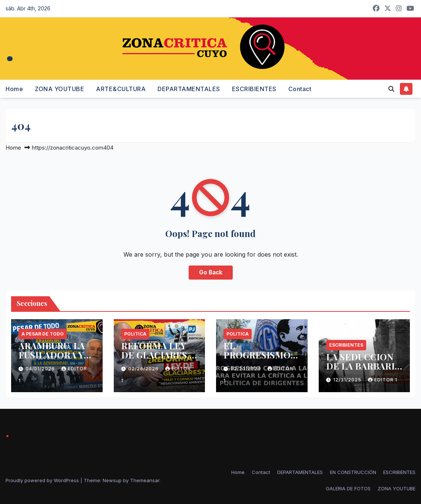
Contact (300, 89)
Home (14, 89)
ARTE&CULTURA (121, 89)
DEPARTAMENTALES (189, 89)
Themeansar (145, 480)
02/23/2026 (246, 369)
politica (135, 334)
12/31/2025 (348, 380)
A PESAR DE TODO (43, 334)
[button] (391, 89)
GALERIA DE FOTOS (348, 488)
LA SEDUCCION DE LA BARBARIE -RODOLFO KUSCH (363, 371)
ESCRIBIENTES (254, 89)
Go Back (211, 272)
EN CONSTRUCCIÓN (353, 472)
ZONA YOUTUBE (59, 89)
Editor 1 (383, 380)
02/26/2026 (144, 369)
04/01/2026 (41, 369)
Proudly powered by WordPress (43, 480)
